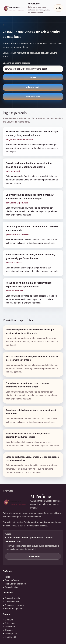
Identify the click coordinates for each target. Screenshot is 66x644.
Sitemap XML (11, 633)
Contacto (9, 620)
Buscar (33, 77)
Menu (58, 8)
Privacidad (10, 627)
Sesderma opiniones (15, 609)
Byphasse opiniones (14, 605)
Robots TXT (11, 637)
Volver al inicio (33, 87)
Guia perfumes (12, 580)
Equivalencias (11, 587)
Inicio (7, 577)
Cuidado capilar (12, 602)
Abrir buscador (33, 96)
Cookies (9, 630)
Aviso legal (10, 623)
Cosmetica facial (13, 598)
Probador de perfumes (15, 584)
